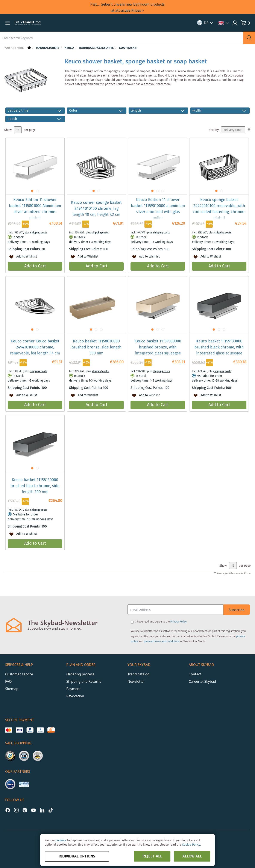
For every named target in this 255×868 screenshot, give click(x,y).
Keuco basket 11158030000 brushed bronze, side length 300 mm (96, 347)
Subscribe (237, 610)
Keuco (70, 48)
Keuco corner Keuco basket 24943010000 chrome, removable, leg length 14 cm (35, 347)
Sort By (214, 130)
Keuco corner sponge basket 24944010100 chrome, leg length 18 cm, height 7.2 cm (96, 209)
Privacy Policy (178, 622)
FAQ (8, 681)
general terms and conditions (162, 641)
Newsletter (136, 681)
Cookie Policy (191, 845)
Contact (195, 674)
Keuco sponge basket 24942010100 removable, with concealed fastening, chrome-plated (219, 209)
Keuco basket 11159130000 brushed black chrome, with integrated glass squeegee (219, 347)
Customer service (19, 674)
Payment (73, 689)
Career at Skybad (202, 681)
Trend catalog (138, 674)
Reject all (152, 856)
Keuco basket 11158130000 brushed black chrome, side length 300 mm (35, 486)
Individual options (77, 856)
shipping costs (39, 233)
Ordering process (80, 674)
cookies (61, 840)
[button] (8, 23)
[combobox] (122, 38)
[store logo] (27, 23)
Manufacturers (48, 48)
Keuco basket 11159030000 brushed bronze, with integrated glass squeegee (158, 347)
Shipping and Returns (84, 681)
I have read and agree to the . (161, 622)
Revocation (75, 696)
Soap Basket (128, 48)
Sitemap (12, 689)
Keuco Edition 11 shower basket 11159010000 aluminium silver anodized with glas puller (158, 209)
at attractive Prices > (127, 10)
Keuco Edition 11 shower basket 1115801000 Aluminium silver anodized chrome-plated (35, 209)
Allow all (192, 856)
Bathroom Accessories (97, 48)
